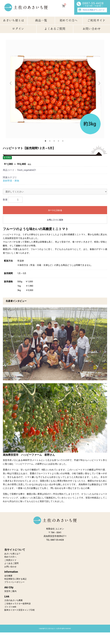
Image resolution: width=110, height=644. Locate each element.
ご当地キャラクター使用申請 (17, 604)
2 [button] (51, 142)
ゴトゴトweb (10, 607)
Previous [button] (11, 83)
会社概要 (8, 576)
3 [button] (55, 142)
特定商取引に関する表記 (15, 579)
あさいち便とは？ (12, 554)
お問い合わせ (10, 567)
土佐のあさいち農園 (13, 600)
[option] (55, 89)
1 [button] (46, 142)
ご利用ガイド (10, 560)
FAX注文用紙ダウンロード (94, 10)
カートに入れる (55, 210)
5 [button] (64, 142)
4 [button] (59, 142)
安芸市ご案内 (10, 591)
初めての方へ (10, 557)
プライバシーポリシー (14, 582)
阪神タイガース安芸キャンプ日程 (19, 610)
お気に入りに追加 (55, 220)
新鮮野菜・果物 (11, 181)
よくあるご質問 (11, 563)
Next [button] (99, 83)
